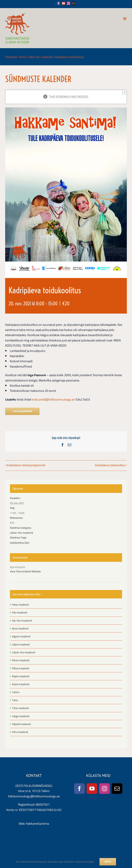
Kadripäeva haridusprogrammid (26, 465)
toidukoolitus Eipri (20, 543)
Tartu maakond (20, 708)
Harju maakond (20, 605)
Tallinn (16, 692)
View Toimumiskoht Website (25, 571)
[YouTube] (92, 789)
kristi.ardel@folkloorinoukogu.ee (53, 399)
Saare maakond (21, 684)
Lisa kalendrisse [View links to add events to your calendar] (22, 411)
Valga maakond (21, 716)
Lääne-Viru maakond (21, 533)
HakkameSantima (37, 824)
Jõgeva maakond (21, 636)
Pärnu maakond (21, 660)
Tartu (15, 700)
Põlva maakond (21, 668)
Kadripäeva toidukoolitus (110, 465)
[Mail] (117, 789)
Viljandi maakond (21, 724)
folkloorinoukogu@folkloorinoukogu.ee (34, 796)
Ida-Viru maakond (22, 621)
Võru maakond (20, 732)
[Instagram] (104, 789)
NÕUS (108, 862)
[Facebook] (79, 789)
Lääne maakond (21, 644)
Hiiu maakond (20, 612)
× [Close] (125, 92)
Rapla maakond (21, 676)
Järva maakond (20, 628)
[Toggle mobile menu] (125, 19)
